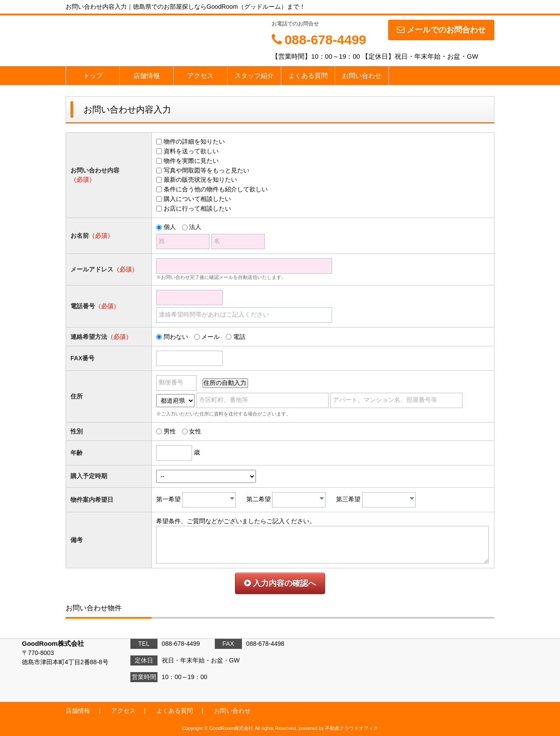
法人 (195, 227)
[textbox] (211, 500)
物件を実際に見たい (191, 161)
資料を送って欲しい (191, 151)
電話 (239, 337)
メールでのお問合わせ (441, 30)
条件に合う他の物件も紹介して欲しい (216, 189)
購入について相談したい (197, 199)
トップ (93, 76)
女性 (195, 431)
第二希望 (259, 499)
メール (210, 337)
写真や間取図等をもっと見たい (206, 170)
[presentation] (232, 498)
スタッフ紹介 (254, 76)
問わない (176, 337)
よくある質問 (308, 76)
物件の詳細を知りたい (194, 141)
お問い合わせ (362, 76)
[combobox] (209, 500)
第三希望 (348, 499)
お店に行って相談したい (197, 208)
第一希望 (168, 499)
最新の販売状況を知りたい (200, 180)
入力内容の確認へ (280, 583)
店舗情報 (147, 76)
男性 (170, 431)
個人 (170, 227)
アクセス (200, 76)
